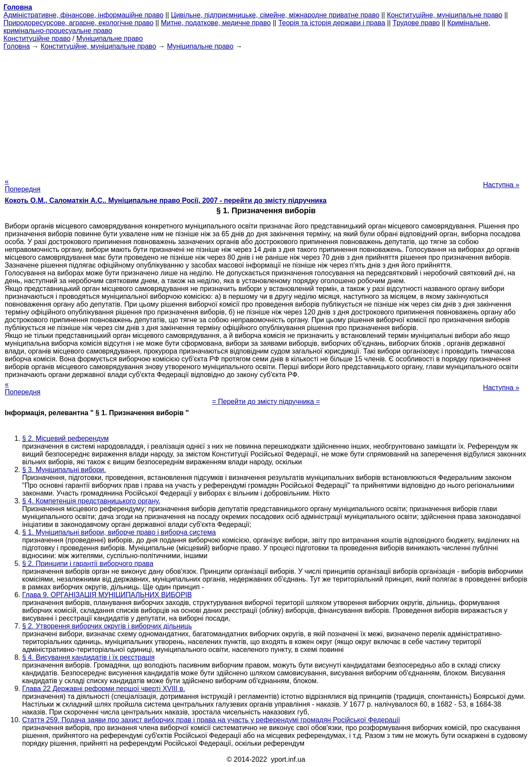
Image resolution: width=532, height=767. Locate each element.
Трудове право (416, 23)
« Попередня (23, 185)
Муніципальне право (110, 38)
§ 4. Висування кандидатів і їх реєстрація (88, 657)
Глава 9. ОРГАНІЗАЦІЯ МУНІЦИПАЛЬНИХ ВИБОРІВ (107, 595)
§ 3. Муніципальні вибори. (64, 470)
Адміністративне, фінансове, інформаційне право (83, 15)
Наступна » (501, 185)
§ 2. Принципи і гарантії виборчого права (88, 564)
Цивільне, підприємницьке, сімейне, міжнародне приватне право (275, 15)
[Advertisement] (266, 111)
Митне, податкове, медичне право (216, 23)
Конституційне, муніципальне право (445, 15)
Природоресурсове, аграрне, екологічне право (78, 23)
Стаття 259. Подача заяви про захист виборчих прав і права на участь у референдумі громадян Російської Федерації (211, 720)
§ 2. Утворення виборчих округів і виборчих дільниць (107, 626)
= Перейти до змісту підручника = (266, 402)
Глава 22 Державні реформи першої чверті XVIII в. (104, 689)
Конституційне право (37, 38)
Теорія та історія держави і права (332, 23)
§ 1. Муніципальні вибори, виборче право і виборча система (119, 532)
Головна (17, 46)
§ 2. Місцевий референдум (65, 438)
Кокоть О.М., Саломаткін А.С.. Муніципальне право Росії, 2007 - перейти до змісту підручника (166, 200)
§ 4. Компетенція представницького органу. (91, 501)
